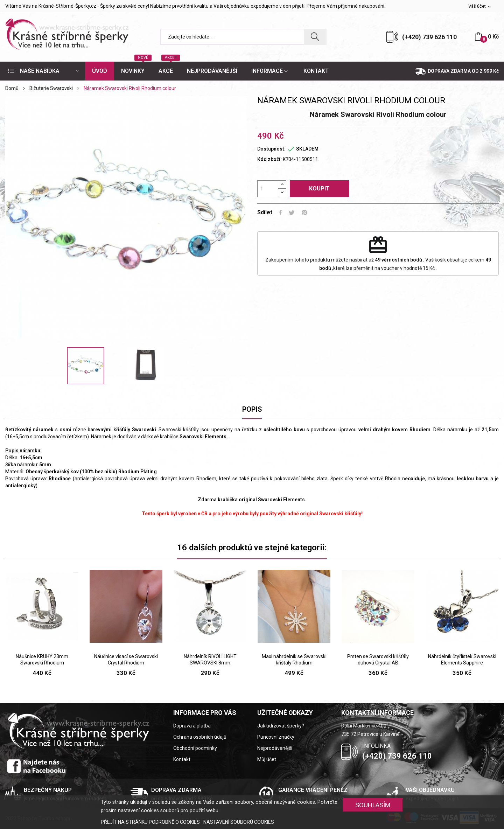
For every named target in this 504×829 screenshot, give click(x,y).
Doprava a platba (192, 726)
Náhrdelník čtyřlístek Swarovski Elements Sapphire (462, 660)
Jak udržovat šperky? (281, 726)
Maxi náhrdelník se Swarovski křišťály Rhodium (294, 660)
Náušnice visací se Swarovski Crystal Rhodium (126, 660)
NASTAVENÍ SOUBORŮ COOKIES (239, 822)
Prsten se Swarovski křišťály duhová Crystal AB (378, 660)
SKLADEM (307, 149)
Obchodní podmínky (195, 748)
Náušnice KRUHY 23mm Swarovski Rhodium (42, 660)
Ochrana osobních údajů (200, 737)
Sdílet (281, 213)
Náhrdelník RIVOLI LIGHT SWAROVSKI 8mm (210, 660)
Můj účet (267, 759)
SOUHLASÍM (373, 805)
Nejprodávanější (275, 748)
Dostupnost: (271, 149)
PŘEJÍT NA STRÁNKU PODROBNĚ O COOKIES (151, 822)
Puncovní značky (276, 737)
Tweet (292, 213)
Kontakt (182, 759)
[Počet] (268, 189)
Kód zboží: (269, 159)
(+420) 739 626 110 (429, 37)
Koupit (319, 189)
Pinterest (304, 213)
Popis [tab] (252, 409)
